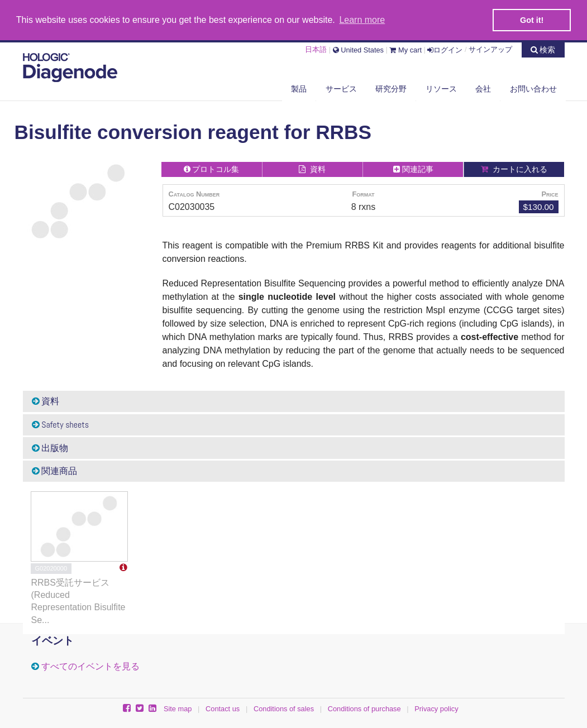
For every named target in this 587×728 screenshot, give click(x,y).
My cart (405, 48)
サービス (341, 88)
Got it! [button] (532, 20)
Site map (178, 708)
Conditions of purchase (364, 708)
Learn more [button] (362, 20)
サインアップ (490, 48)
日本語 (316, 48)
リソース (441, 88)
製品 (299, 88)
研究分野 (391, 88)
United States (358, 48)
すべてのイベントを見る (90, 665)
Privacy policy (436, 708)
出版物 (50, 447)
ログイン (445, 48)
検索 (543, 48)
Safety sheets (61, 424)
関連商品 (55, 470)
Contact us (223, 708)
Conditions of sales (284, 708)
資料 (46, 401)
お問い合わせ (533, 88)
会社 (483, 88)
